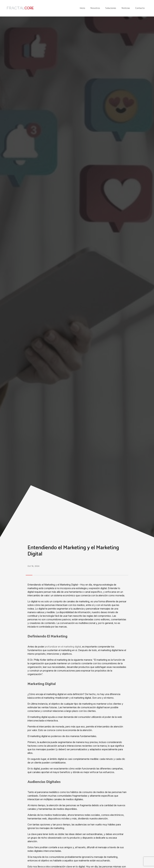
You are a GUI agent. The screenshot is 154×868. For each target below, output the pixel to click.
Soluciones (111, 8)
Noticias (126, 8)
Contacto (140, 8)
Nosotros (95, 8)
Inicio (82, 8)
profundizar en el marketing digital (63, 647)
